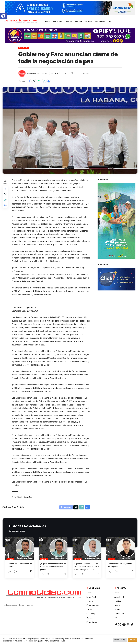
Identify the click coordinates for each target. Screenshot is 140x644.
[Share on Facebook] (30, 82)
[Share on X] (35, 82)
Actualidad (24, 48)
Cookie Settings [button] (120, 640)
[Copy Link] (46, 82)
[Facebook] (116, 629)
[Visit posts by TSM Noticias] (22, 73)
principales (28, 498)
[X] (120, 629)
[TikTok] (132, 629)
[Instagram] (128, 629)
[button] (3, 16)
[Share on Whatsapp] (41, 82)
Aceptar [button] (133, 640)
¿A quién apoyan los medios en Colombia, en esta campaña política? (52, 568)
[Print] (51, 82)
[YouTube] (124, 629)
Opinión (10, 561)
